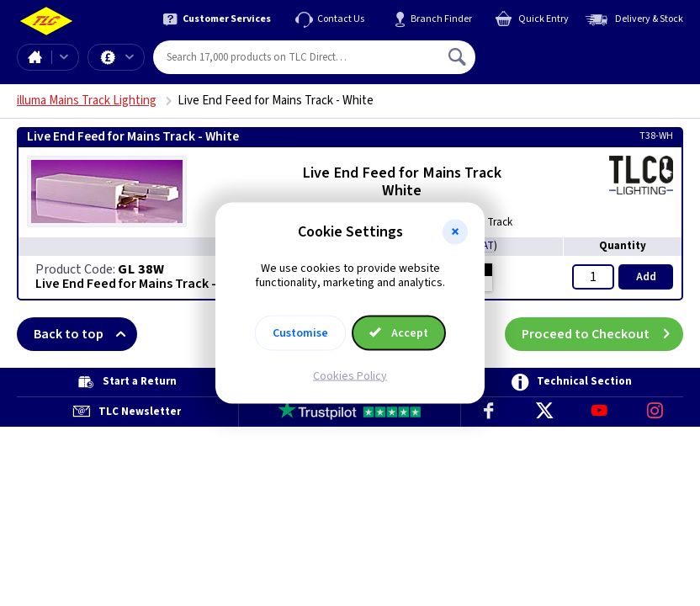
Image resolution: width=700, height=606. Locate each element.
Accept (399, 332)
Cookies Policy (350, 375)
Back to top (85, 334)
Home (34, 57)
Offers (130, 57)
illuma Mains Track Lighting (87, 101)
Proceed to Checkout (602, 334)
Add (646, 277)
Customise (300, 332)
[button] (455, 232)
